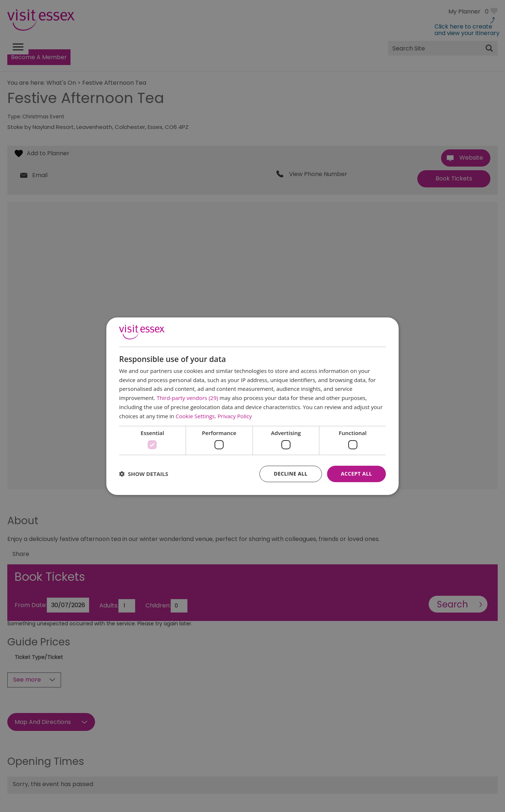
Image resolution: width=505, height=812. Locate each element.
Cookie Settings (195, 416)
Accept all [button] (356, 474)
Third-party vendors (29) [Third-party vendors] (187, 398)
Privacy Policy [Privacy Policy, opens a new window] (235, 416)
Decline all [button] (291, 474)
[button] (144, 474)
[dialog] (252, 406)
